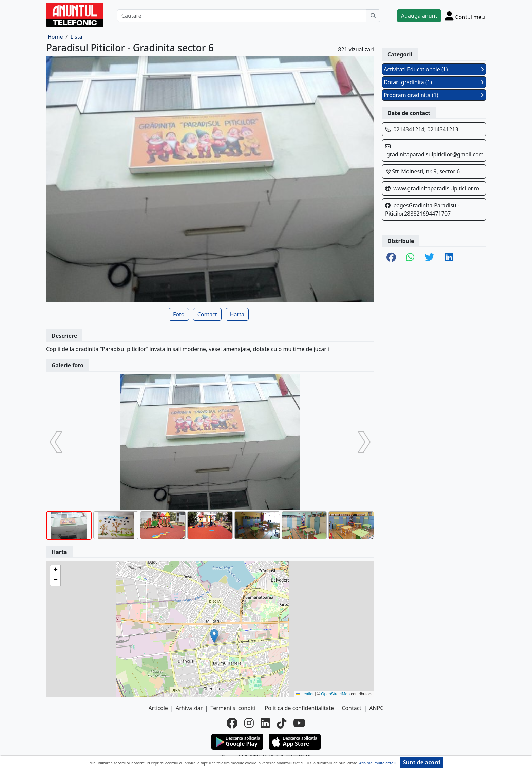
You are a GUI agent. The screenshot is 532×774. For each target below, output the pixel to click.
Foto (179, 314)
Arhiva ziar (189, 708)
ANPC (376, 708)
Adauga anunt (419, 16)
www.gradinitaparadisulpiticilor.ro (436, 188)
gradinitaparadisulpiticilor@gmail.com (435, 154)
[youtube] (299, 723)
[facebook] (232, 723)
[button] (214, 636)
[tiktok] (282, 723)
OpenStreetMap (335, 694)
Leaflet (305, 694)
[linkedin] (265, 723)
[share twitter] (430, 258)
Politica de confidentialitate (299, 708)
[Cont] (465, 16)
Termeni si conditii (234, 708)
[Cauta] (373, 16)
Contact (207, 314)
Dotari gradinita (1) (434, 82)
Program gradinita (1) (434, 95)
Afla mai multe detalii (377, 763)
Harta (237, 314)
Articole (158, 708)
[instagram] (249, 723)
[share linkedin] (449, 258)
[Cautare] (242, 16)
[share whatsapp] (410, 258)
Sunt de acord (422, 762)
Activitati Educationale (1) (434, 69)
